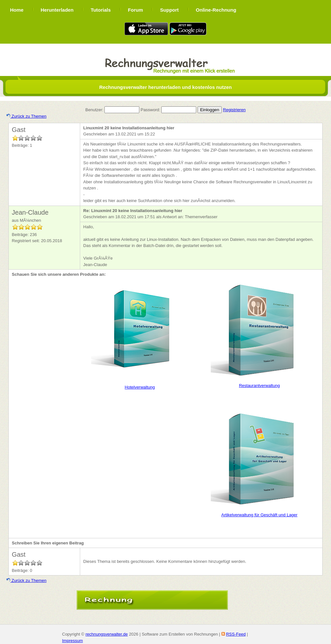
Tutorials (101, 10)
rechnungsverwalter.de (107, 634)
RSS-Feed (236, 634)
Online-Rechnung (216, 10)
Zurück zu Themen (27, 116)
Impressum (72, 641)
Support (169, 10)
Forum (136, 10)
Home (17, 10)
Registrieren (234, 110)
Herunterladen (57, 10)
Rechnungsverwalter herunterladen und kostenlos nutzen (165, 87)
